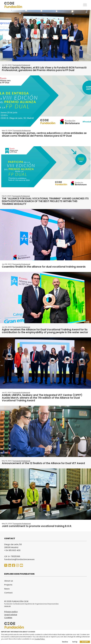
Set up (75, 642)
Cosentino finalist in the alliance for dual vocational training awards (44, 267)
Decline (65, 642)
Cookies (8, 618)
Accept (85, 642)
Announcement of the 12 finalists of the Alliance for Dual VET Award (43, 463)
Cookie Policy (40, 639)
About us (9, 581)
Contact (8, 593)
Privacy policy (11, 612)
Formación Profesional (21, 65)
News (7, 589)
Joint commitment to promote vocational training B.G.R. (37, 526)
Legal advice (11, 615)
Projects (8, 585)
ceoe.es (7, 606)
